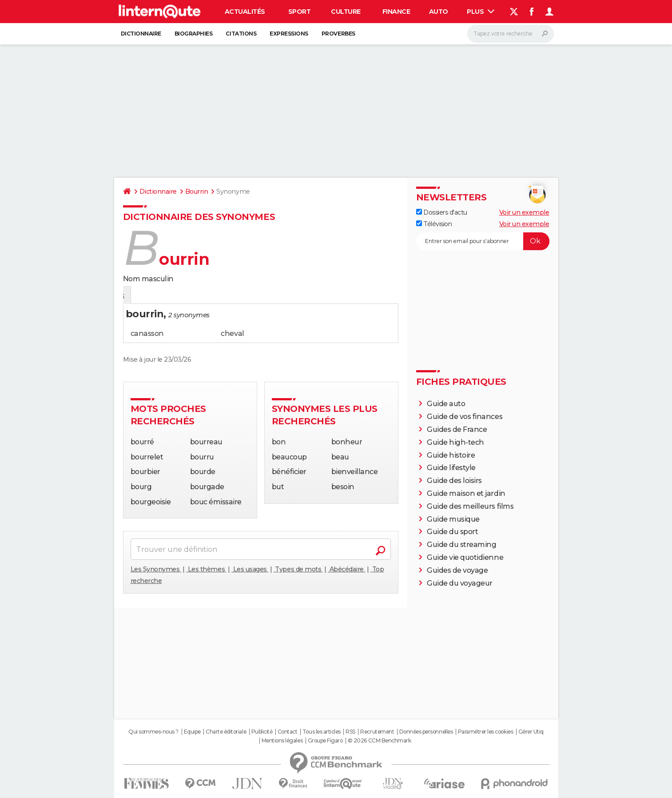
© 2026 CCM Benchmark (379, 741)
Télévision (434, 224)
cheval (232, 333)
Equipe (192, 732)
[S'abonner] (483, 241)
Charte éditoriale (226, 732)
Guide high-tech (455, 442)
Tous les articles (322, 732)
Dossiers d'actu (442, 212)
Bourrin (197, 192)
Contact (288, 732)
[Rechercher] (511, 34)
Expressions (289, 34)
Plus (481, 12)
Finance (396, 12)
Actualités (245, 12)
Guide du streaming (461, 545)
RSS (350, 732)
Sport (300, 12)
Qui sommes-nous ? (153, 732)
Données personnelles (426, 732)
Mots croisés (218, 296)
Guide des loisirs (454, 481)
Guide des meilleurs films (470, 506)
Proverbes (338, 34)
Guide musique (453, 519)
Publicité (262, 732)
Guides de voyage (457, 570)
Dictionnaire (141, 34)
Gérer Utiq (531, 732)
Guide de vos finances (465, 417)
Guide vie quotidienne (465, 557)
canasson (147, 333)
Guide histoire (451, 455)
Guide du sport (452, 532)
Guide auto (446, 404)
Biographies (194, 34)
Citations (241, 34)
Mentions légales (282, 741)
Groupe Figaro (325, 741)
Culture (346, 12)
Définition (142, 296)
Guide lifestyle (451, 468)
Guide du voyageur (460, 583)
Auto (439, 12)
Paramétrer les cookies (485, 732)
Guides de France (457, 429)
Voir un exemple (524, 212)
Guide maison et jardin (466, 493)
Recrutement (377, 732)
